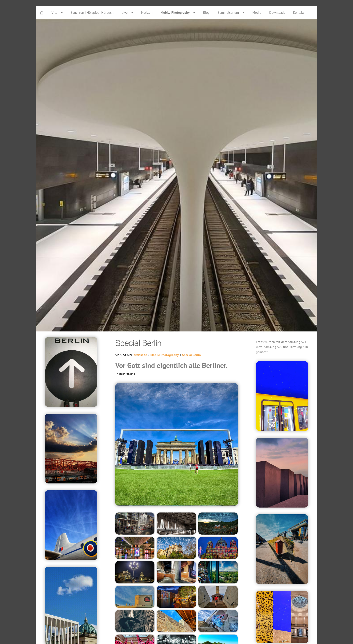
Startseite (140, 355)
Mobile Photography (165, 355)
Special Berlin (191, 355)
